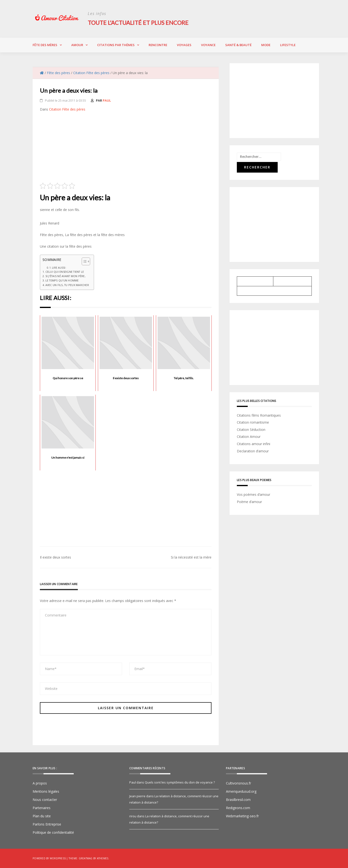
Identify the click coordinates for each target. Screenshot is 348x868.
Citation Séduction (251, 429)
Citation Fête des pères (67, 109)
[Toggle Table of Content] (83, 261)
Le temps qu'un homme (62, 280)
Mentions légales (46, 791)
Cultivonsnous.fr (239, 783)
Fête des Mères (45, 45)
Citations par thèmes (116, 45)
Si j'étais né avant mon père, (65, 276)
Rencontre (158, 45)
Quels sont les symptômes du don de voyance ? (180, 782)
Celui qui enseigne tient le (65, 271)
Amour (77, 45)
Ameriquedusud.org (241, 791)
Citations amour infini (254, 444)
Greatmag (86, 858)
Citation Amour (249, 437)
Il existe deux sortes (55, 557)
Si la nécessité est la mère (191, 557)
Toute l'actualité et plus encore (139, 23)
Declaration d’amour (253, 451)
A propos (40, 783)
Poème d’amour (249, 501)
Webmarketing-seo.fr (242, 816)
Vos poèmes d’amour (254, 494)
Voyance (208, 45)
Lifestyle (288, 45)
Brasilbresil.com (238, 800)
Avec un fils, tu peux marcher (67, 285)
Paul (107, 100)
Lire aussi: (59, 267)
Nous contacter (45, 800)
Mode (266, 45)
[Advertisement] (126, 149)
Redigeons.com (238, 808)
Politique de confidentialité (53, 832)
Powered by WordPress (49, 858)
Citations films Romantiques (259, 415)
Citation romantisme (253, 422)
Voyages (184, 45)
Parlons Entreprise (47, 824)
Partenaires (42, 808)
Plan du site (42, 816)
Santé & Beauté (238, 45)
